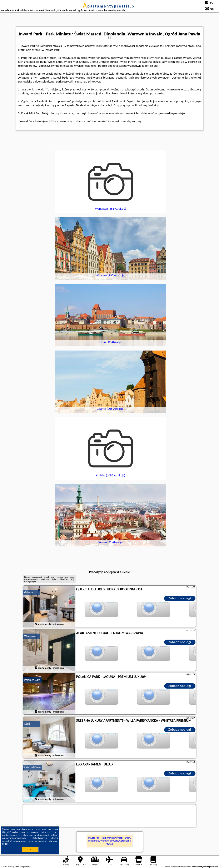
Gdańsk (29, 592)
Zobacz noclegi (180, 598)
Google (7, 832)
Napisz (215, 867)
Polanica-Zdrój (33, 680)
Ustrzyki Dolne (33, 767)
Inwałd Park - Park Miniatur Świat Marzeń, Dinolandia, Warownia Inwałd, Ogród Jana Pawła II (110, 841)
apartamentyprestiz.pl (110, 6)
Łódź (27, 724)
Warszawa (30, 636)
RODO (5, 844)
